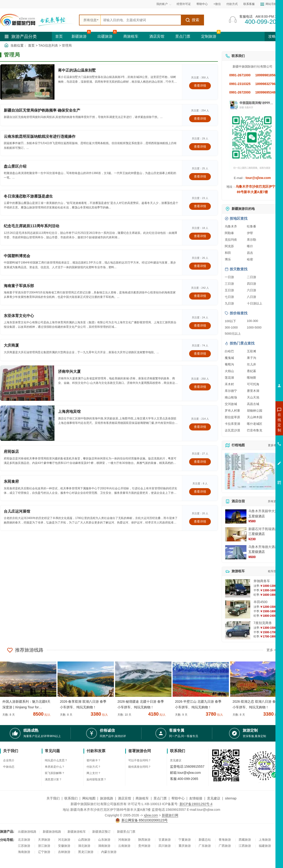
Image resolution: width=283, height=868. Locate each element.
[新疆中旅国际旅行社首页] (38, 20)
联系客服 (249, 4)
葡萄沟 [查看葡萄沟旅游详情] (229, 364)
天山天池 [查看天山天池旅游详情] (253, 397)
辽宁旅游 (44, 852)
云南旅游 (124, 846)
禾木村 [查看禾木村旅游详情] (229, 384)
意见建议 (176, 760)
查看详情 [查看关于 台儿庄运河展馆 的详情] (200, 521)
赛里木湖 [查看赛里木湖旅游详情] (253, 391)
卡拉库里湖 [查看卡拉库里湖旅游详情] (232, 424)
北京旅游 (24, 840)
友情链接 (196, 798)
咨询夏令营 (258, 439)
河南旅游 (124, 840)
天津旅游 (44, 840)
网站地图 (89, 798)
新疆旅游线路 (52, 832)
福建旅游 (265, 846)
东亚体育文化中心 (19, 316)
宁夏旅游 (185, 840)
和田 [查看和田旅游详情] (228, 253)
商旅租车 (131, 36)
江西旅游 (245, 846)
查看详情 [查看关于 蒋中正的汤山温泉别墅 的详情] (200, 86)
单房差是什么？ (55, 767)
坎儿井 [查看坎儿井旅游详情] (252, 364)
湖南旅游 (104, 846)
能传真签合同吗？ (140, 767)
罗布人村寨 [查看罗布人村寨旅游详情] (232, 411)
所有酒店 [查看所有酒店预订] (274, 501)
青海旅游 (225, 840)
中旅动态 (9, 767)
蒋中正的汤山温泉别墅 (77, 70)
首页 (59, 36)
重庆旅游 (185, 846)
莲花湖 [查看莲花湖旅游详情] (229, 378)
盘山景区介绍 (15, 166)
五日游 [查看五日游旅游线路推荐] (229, 290)
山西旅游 (84, 840)
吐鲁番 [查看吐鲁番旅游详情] (252, 226)
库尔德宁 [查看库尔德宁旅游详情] (231, 391)
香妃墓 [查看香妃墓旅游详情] (252, 371)
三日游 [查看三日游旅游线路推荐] (229, 284)
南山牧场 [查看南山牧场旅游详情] (231, 397)
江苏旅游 (24, 846)
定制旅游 (209, 36)
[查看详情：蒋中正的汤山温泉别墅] (27, 82)
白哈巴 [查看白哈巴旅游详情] (229, 351)
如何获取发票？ (96, 779)
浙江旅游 (44, 846)
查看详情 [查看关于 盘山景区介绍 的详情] (200, 176)
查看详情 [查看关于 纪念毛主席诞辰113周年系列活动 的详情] (200, 236)
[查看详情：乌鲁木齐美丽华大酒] (236, 516)
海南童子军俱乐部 (19, 286)
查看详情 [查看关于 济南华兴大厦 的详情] (200, 387)
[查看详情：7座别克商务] (238, 630)
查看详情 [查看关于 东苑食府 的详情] (200, 492)
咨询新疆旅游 (258, 422)
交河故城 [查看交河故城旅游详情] (231, 404)
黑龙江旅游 (86, 852)
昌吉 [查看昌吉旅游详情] (250, 253)
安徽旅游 (64, 846)
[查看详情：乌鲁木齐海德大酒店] (236, 552)
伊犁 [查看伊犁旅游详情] (250, 233)
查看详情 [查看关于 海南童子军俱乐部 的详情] (200, 296)
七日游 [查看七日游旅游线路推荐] (229, 297)
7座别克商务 (263, 623)
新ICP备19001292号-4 (196, 804)
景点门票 (183, 36)
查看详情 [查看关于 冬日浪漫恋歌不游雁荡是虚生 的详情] (200, 206)
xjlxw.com (151, 815)
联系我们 (71, 798)
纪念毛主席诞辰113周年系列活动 (31, 226)
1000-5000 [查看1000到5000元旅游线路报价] (254, 327)
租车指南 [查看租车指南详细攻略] (274, 571)
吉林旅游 (64, 852)
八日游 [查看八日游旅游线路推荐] (252, 297)
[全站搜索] (141, 20)
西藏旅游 (245, 840)
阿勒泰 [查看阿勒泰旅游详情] (229, 233)
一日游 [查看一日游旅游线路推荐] (229, 277)
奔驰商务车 (262, 581)
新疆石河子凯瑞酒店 (263, 529)
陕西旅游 (144, 840)
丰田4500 (260, 602)
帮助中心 (202, 4)
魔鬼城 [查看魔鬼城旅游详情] (229, 358)
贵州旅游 (144, 846)
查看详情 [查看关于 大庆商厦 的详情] (200, 354)
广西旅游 (225, 846)
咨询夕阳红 (258, 456)
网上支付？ (94, 773)
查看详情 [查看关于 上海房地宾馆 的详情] (200, 427)
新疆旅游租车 (77, 832)
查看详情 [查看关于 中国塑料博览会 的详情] (200, 266)
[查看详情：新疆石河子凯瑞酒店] (236, 534)
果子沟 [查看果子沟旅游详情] (252, 358)
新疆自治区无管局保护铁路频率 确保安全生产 (42, 110)
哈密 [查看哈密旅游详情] (250, 259)
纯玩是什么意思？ (56, 760)
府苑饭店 (11, 452)
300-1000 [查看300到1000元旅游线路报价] (231, 327)
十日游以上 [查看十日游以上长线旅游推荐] (255, 303)
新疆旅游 (79, 36)
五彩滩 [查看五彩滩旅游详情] (252, 351)
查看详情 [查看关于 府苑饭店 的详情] (200, 462)
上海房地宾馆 (69, 412)
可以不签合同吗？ (140, 760)
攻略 (274, 36)
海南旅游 (24, 852)
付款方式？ (94, 767)
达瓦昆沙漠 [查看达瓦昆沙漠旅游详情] (232, 430)
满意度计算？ (53, 779)
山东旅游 (104, 840)
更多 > (271, 650)
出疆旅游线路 (27, 832)
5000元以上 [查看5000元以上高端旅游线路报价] (233, 334)
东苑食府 (11, 481)
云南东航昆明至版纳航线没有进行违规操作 (40, 136)
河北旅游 (64, 840)
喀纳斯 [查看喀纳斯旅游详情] (252, 378)
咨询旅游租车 (258, 448)
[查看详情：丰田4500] (238, 609)
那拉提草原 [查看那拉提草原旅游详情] (232, 417)
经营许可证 (184, 4)
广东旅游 (205, 846)
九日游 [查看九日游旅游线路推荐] (229, 303)
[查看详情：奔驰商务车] (238, 588)
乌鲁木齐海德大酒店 (263, 547)
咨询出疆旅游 (258, 431)
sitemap (231, 798)
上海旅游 (265, 840)
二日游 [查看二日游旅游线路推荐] (252, 277)
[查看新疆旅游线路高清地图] (252, 471)
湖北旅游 (84, 846)
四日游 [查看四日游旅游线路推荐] (252, 284)
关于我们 (53, 798)
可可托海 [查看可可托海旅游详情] (253, 384)
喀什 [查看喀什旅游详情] (250, 246)
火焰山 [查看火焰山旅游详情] (229, 371)
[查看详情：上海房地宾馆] (27, 423)
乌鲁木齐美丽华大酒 (263, 511)
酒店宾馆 (157, 36)
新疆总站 (205, 840)
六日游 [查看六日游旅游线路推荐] (252, 290)
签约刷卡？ (94, 760)
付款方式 (232, 4)
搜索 (192, 20)
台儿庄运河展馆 (17, 511)
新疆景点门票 (126, 832)
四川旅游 (165, 846)
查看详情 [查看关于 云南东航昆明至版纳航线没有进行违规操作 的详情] (200, 147)
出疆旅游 (105, 36)
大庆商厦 (11, 345)
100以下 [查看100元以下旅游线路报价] (230, 321)
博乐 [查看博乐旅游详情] (228, 259)
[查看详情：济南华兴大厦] (27, 383)
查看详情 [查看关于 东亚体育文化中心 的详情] (200, 326)
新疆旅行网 (170, 815)
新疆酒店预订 (101, 832)
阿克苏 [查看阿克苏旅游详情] (229, 246)
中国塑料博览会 (17, 256)
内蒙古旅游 (109, 852)
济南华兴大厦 (69, 371)
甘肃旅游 (165, 840)
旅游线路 (107, 798)
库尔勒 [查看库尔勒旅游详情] (252, 240)
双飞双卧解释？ (55, 773)
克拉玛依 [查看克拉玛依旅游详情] (231, 240)
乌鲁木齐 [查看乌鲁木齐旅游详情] (231, 226)
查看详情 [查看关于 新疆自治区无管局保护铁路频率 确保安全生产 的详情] (200, 119)
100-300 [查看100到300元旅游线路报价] (253, 321)
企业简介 (9, 760)
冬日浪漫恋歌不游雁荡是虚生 (28, 196)
